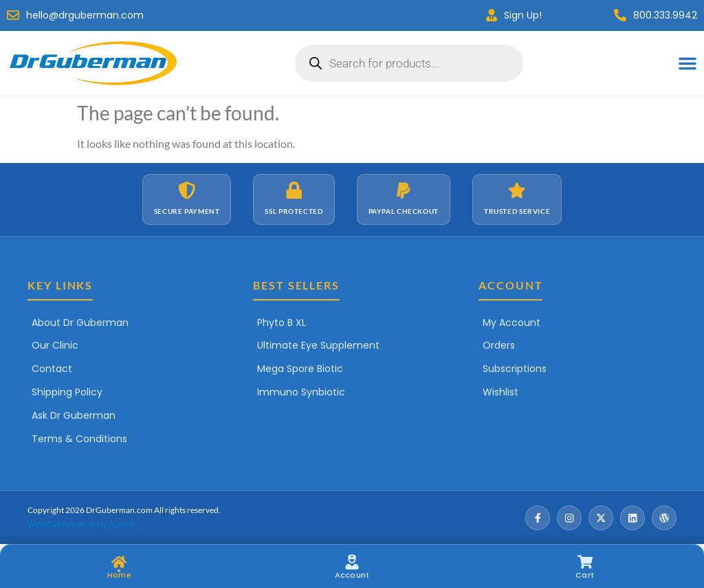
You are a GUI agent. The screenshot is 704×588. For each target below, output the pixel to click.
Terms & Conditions (79, 439)
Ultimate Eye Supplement (318, 345)
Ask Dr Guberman (74, 415)
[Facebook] (538, 518)
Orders (499, 345)
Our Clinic (55, 345)
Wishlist (500, 392)
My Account (511, 323)
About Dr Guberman (80, 323)
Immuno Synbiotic (301, 392)
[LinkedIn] (632, 518)
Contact (52, 369)
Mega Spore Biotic (300, 369)
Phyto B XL (282, 323)
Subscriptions (515, 369)
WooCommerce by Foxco (81, 524)
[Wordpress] (664, 518)
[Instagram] (569, 518)
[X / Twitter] (601, 518)
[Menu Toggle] (687, 63)
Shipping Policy (67, 392)
